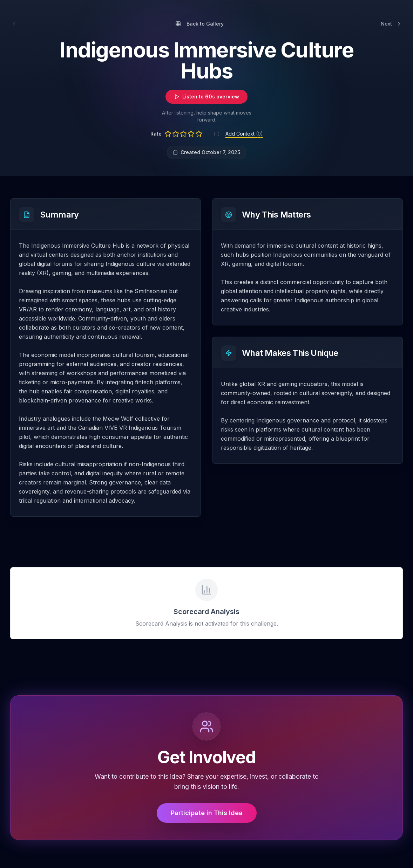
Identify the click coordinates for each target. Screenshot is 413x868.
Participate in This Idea (207, 813)
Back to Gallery (199, 24)
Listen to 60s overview (206, 97)
